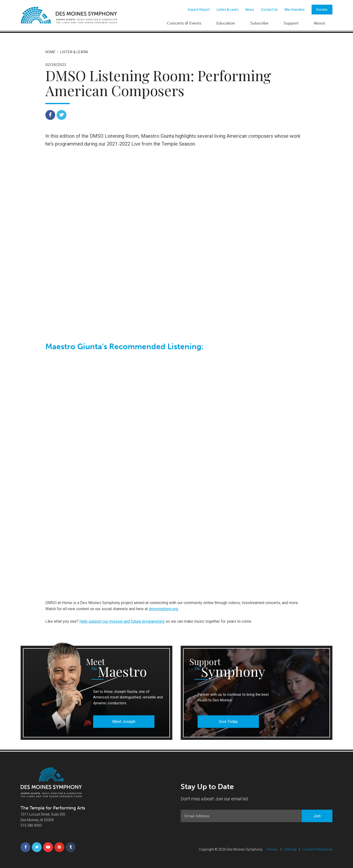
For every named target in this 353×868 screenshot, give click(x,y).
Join (317, 816)
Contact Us (269, 10)
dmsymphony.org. (164, 609)
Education (226, 23)
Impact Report (199, 10)
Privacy (272, 849)
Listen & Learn (228, 10)
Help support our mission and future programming (122, 621)
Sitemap (290, 849)
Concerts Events (184, 23)
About (319, 23)
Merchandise (295, 10)
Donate (322, 10)
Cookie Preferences (317, 849)
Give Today (228, 722)
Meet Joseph (124, 722)
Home (50, 52)
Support (291, 23)
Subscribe (259, 23)
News (250, 10)
